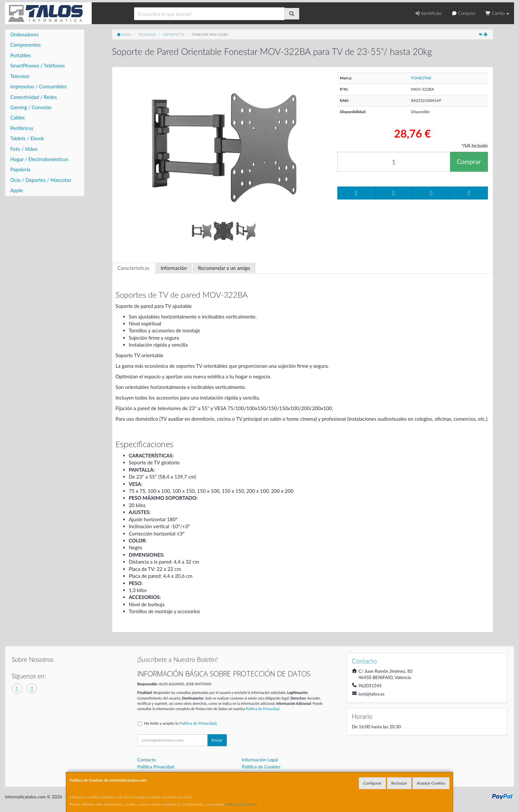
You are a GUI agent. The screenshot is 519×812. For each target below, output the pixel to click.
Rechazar (399, 783)
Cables (18, 117)
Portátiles (21, 55)
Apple (17, 190)
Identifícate (428, 13)
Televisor (20, 76)
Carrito (497, 13)
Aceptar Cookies (431, 783)
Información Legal (260, 760)
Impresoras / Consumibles (39, 86)
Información (174, 268)
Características (134, 268)
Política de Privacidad (263, 709)
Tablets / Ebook (27, 138)
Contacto (463, 13)
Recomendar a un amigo (224, 268)
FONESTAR (421, 78)
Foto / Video (24, 149)
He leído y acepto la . (181, 723)
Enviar (217, 740)
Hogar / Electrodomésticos (39, 159)
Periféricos (22, 128)
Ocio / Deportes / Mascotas (41, 180)
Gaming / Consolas (31, 107)
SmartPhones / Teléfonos (37, 65)
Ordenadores (24, 34)
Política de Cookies (242, 804)
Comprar (469, 162)
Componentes (25, 45)
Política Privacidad (156, 767)
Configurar (372, 783)
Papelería (20, 169)
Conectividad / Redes (34, 97)
